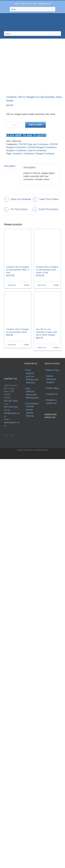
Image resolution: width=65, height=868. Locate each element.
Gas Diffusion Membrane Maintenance (32, 393)
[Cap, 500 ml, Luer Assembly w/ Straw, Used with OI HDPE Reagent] (48, 308)
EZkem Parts (53, 370)
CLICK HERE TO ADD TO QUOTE (26, 135)
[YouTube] (10, 435)
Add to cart (36, 125)
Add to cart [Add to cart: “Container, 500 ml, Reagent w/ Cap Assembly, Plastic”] (12, 345)
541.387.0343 (11, 401)
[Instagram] (13, 435)
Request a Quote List (52, 402)
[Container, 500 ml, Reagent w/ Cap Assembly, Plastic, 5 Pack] (18, 246)
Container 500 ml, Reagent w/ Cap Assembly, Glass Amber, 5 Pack (47, 270)
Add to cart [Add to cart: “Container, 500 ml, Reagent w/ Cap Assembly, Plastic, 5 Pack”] (12, 285)
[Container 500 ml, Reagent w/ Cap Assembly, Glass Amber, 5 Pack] (48, 246)
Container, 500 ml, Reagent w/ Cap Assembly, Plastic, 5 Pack (18, 270)
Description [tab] (10, 166)
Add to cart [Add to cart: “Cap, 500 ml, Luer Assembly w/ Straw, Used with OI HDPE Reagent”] (42, 348)
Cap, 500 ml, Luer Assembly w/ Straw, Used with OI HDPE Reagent (47, 332)
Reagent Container (45, 154)
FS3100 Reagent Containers (42, 147)
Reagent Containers (16, 150)
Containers (29, 154)
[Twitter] (7, 435)
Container (17, 154)
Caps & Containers (37, 150)
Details (27, 285)
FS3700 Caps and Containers (34, 144)
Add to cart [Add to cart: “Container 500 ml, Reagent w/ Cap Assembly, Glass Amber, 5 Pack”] (42, 285)
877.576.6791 (11, 407)
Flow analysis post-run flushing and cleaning (32, 376)
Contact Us (52, 394)
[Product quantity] (14, 125)
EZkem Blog (53, 388)
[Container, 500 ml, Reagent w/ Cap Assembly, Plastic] (18, 308)
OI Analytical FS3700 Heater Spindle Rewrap (32, 410)
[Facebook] (4, 435)
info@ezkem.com (45, 4)
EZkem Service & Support (51, 379)
